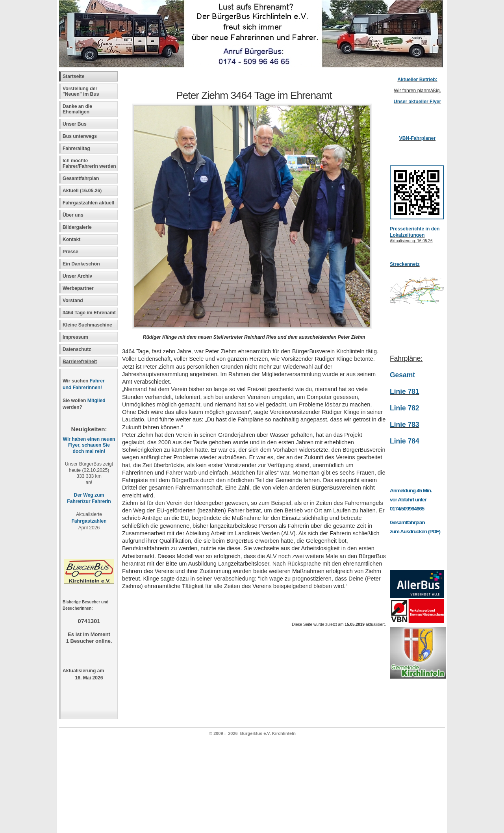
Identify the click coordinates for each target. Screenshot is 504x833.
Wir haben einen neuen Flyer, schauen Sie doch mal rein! (89, 445)
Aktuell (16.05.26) (82, 191)
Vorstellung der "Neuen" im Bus (81, 91)
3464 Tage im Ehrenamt (89, 313)
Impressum (75, 337)
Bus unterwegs (81, 136)
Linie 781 (405, 391)
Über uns (73, 215)
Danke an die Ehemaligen (77, 109)
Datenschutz (77, 349)
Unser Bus (75, 124)
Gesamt (402, 375)
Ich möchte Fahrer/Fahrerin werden (89, 163)
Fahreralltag (76, 148)
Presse (70, 252)
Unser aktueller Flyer (417, 102)
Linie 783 (405, 425)
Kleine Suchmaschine (87, 325)
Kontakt (71, 239)
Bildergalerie (77, 227)
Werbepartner (78, 288)
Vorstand (73, 301)
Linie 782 (405, 408)
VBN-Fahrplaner (418, 138)
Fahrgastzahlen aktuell (88, 203)
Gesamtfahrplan (81, 178)
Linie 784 (405, 441)
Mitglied (96, 401)
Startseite (73, 76)
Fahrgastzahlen (89, 521)
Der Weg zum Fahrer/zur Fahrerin (89, 498)
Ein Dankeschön (81, 264)
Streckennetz (405, 264)
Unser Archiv (77, 276)
